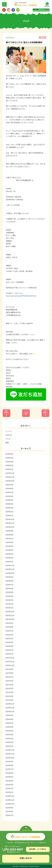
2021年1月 (9, 700)
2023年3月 (9, 600)
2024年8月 (9, 535)
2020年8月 (9, 719)
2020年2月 (9, 742)
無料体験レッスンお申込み (41, 10)
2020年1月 (9, 746)
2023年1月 (9, 608)
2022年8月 (9, 627)
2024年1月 (9, 562)
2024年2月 (9, 558)
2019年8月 (9, 765)
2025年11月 (10, 477)
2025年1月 (9, 515)
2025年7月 (9, 492)
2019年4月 (9, 781)
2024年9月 (9, 531)
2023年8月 (9, 581)
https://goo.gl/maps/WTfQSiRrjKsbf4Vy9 (21, 296)
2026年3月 (9, 462)
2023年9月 (9, 577)
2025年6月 (9, 496)
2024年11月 (10, 523)
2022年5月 (9, 638)
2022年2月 (9, 650)
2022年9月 (9, 623)
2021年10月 (10, 665)
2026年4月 (9, 458)
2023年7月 (9, 585)
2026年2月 (9, 465)
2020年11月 (10, 708)
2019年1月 (9, 792)
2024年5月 (9, 546)
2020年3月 (9, 738)
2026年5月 (9, 454)
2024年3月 (9, 554)
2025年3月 (9, 508)
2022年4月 (9, 642)
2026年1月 (9, 469)
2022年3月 (9, 646)
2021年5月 (9, 685)
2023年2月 (9, 604)
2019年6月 (9, 773)
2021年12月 (10, 658)
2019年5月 (9, 777)
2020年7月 (9, 723)
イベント (9, 431)
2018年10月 (10, 804)
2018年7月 (9, 815)
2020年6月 (9, 727)
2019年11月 (10, 754)
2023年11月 (10, 569)
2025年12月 (10, 473)
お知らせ (9, 435)
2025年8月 (9, 489)
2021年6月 (9, 681)
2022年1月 (9, 654)
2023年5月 (9, 592)
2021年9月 (9, 669)
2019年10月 (10, 758)
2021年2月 (9, 696)
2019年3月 (9, 785)
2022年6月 (9, 635)
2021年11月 (10, 661)
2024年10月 (10, 527)
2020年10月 (10, 712)
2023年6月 (9, 589)
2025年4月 (9, 504)
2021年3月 (9, 692)
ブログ (8, 439)
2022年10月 (10, 619)
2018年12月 (10, 796)
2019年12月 (10, 750)
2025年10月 (10, 481)
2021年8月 (9, 673)
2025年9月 (9, 485)
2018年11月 (10, 800)
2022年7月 (9, 631)
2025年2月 (9, 512)
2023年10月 (10, 573)
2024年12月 (10, 519)
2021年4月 (9, 688)
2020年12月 (10, 704)
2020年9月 (9, 715)
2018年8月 (9, 812)
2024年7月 (9, 538)
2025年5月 (9, 500)
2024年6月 (9, 542)
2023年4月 (9, 596)
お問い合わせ (26, 858)
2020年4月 (9, 735)
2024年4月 (9, 550)
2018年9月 (9, 808)
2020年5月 (9, 731)
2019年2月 (9, 788)
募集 (7, 443)
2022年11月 (10, 615)
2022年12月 (10, 612)
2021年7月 (9, 677)
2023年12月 (10, 565)
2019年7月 (9, 769)
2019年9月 (9, 761)
